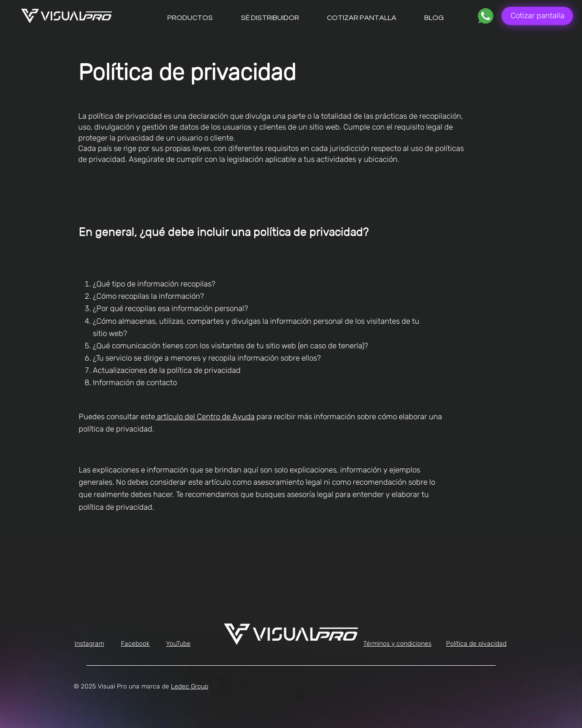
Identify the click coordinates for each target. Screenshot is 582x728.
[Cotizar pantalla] (537, 16)
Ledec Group (190, 686)
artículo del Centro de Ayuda (205, 417)
